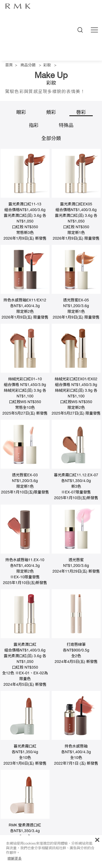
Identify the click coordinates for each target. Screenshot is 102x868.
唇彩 (81, 113)
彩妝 (47, 66)
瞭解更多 (15, 858)
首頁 (9, 66)
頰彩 (51, 113)
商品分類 (28, 66)
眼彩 (21, 113)
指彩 (34, 126)
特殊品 (66, 126)
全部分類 (51, 139)
